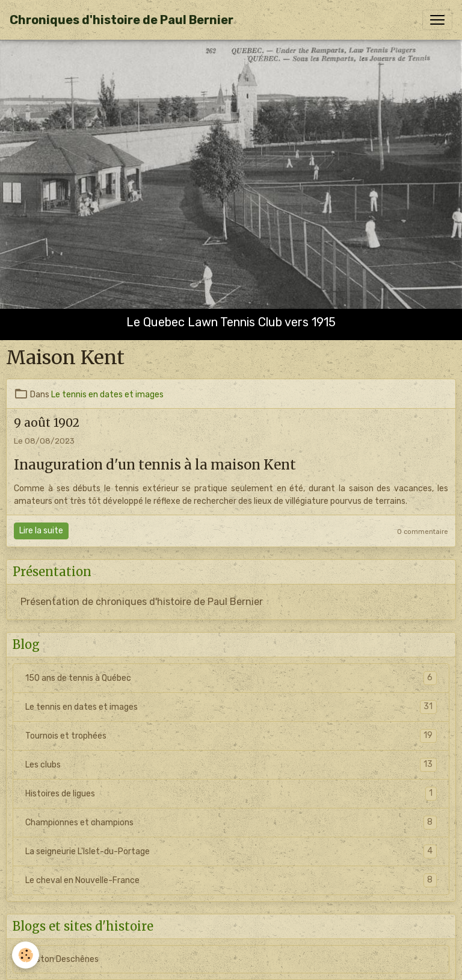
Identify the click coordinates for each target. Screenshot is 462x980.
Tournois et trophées (231, 736)
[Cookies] (26, 955)
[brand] (122, 20)
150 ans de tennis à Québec (231, 678)
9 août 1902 (47, 423)
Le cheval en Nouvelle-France (231, 880)
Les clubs (231, 765)
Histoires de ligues (231, 794)
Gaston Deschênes (62, 959)
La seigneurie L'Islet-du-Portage (231, 851)
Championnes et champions (231, 823)
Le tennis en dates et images (107, 395)
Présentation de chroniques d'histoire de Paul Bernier (142, 602)
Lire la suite (41, 531)
